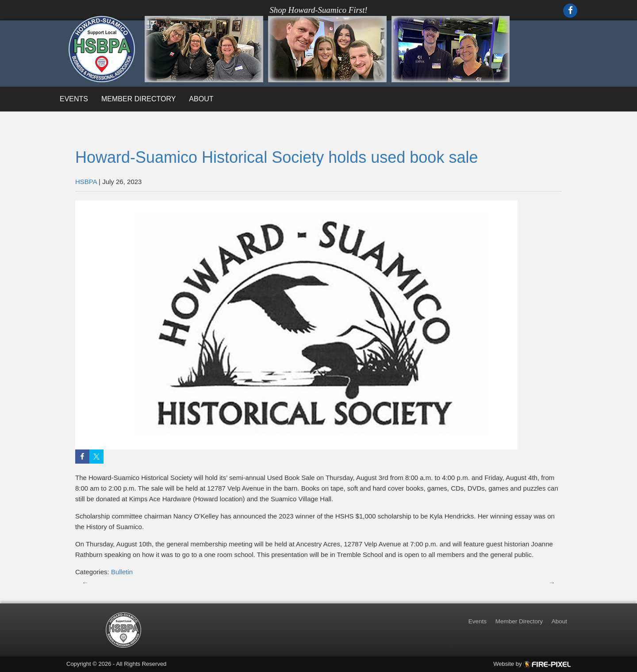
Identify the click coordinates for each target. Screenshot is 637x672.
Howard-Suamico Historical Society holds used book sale (276, 157)
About (201, 99)
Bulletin (122, 572)
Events (74, 99)
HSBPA (86, 182)
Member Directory (138, 99)
